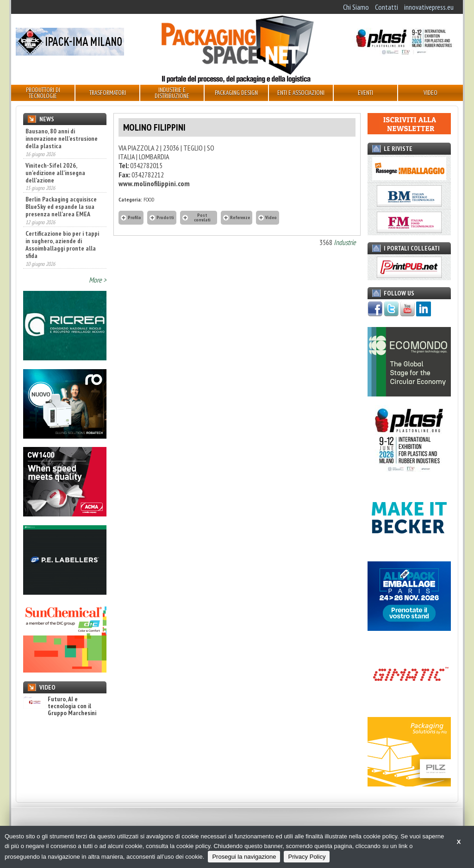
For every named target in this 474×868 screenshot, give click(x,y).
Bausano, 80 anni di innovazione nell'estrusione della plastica (62, 138)
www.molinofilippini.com (154, 183)
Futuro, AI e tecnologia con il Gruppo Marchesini (60, 706)
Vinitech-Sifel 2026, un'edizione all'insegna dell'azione (55, 173)
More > (98, 280)
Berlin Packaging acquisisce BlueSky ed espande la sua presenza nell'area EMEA (61, 207)
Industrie (345, 242)
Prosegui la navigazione (244, 857)
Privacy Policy (307, 857)
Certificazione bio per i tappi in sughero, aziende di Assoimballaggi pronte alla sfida (62, 245)
